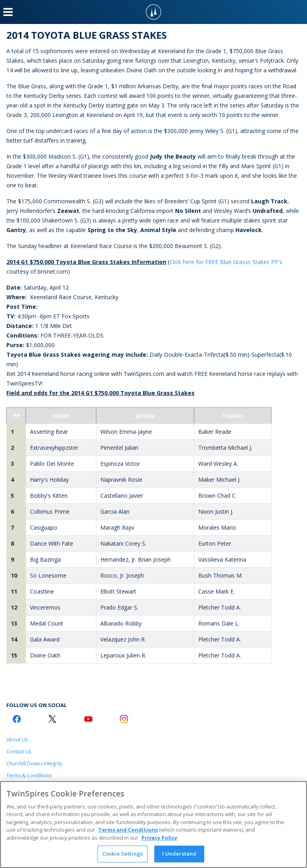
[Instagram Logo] (124, 719)
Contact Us (19, 752)
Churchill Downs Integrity (34, 764)
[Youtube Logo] (88, 719)
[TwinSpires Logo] (153, 12)
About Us (17, 740)
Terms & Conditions (29, 776)
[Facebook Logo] (17, 719)
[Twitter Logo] (52, 719)
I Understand (179, 854)
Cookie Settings (123, 854)
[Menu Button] (8, 12)
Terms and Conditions (128, 830)
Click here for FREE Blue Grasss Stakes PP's (226, 262)
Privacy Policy (159, 838)
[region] (153, 824)
